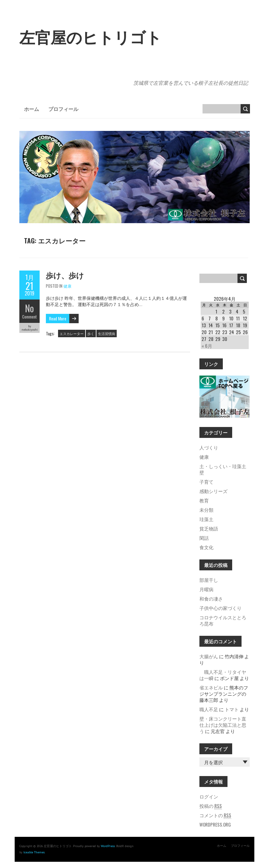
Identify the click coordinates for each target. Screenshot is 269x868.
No (29, 308)
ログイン (209, 796)
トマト (232, 709)
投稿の (211, 806)
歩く (91, 333)
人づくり (209, 447)
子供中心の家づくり (220, 608)
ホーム (32, 109)
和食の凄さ (211, 598)
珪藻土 (206, 519)
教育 (204, 500)
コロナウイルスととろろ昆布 (223, 620)
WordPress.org (215, 824)
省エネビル (211, 687)
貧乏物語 (209, 528)
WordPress (108, 846)
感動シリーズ (213, 491)
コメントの (215, 815)
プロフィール (63, 109)
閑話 (204, 538)
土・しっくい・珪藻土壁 (223, 469)
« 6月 (207, 346)
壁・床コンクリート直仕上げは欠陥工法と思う (223, 725)
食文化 (206, 547)
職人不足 (209, 709)
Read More (58, 318)
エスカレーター (72, 333)
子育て (206, 482)
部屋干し (209, 580)
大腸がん (209, 656)
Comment (29, 317)
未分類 (206, 510)
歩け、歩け (65, 275)
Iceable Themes (34, 852)
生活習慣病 (107, 333)
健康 (67, 286)
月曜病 (206, 589)
